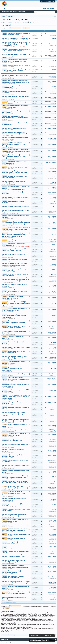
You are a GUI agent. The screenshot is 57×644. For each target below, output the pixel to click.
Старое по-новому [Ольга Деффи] (18, 260)
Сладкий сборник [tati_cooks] (16, 557)
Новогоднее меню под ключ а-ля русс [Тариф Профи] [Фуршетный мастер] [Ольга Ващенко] (14, 44)
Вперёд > (28, 28)
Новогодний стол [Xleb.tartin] (16, 538)
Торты (31, 22)
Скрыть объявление (54, 635)
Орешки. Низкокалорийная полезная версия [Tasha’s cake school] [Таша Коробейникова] (15, 369)
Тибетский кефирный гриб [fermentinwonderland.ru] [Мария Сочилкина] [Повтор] (15, 118)
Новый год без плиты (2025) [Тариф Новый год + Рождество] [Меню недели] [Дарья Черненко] (16, 304)
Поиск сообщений (7, 11)
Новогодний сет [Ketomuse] (16, 542)
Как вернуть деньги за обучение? (40, 640)
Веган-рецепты (24, 22)
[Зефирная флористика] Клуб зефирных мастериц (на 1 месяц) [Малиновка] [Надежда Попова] (16, 385)
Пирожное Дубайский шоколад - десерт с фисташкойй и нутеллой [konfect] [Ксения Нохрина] (14, 291)
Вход (44, 8)
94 (24, 28)
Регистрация (51, 8)
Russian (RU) (4, 639)
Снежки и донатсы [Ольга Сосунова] (18, 207)
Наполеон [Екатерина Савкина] (17, 102)
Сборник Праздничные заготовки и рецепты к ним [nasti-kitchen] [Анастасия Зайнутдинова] (15, 316)
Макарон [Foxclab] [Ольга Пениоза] (18, 65)
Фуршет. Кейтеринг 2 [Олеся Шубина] (19, 347)
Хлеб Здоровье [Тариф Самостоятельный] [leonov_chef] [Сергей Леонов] (14, 144)
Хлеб (35, 22)
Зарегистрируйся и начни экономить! (41, 635)
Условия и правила (21, 642)
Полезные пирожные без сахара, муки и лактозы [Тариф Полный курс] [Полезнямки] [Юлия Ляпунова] (16, 397)
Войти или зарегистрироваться (48, 1)
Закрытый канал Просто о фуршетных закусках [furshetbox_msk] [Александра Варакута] (13, 493)
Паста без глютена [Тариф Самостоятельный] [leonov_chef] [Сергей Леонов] (14, 156)
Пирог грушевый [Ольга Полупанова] (19, 374)
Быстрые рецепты (13, 22)
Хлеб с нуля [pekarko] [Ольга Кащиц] (18, 430)
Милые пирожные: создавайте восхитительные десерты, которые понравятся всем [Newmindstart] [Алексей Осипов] (16, 223)
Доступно (8, 25)
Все (3, 25)
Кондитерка (4, 22)
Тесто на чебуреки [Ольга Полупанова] (19, 534)
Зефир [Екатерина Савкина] (16, 240)
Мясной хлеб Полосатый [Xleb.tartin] (18, 197)
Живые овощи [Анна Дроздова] (17, 128)
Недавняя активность (19, 11)
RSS (56, 639)
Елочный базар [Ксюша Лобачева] (18, 39)
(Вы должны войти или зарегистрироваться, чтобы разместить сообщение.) (39, 606)
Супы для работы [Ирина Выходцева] (19, 525)
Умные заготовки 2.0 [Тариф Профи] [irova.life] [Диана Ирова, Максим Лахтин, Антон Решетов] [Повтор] (14, 235)
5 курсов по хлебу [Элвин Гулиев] (17, 167)
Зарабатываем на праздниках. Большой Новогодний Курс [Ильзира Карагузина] (14, 414)
